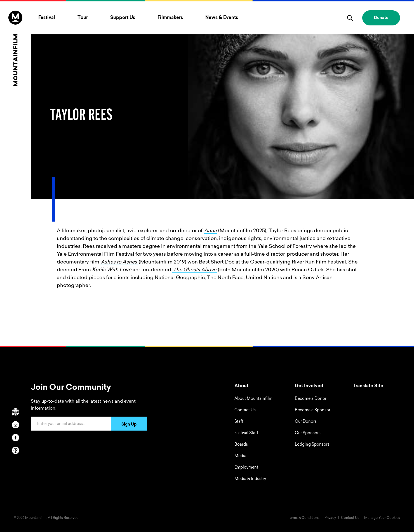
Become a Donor (311, 399)
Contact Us (245, 410)
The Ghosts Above (195, 270)
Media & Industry (250, 479)
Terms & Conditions (304, 518)
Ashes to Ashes (119, 262)
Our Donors (306, 422)
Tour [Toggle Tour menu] (83, 18)
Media (240, 456)
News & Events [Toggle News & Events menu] (222, 18)
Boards (241, 445)
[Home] (15, 48)
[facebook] (15, 438)
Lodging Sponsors (312, 445)
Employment (246, 468)
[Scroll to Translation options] (15, 412)
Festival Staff (246, 433)
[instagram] (15, 425)
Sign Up (129, 425)
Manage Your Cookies (382, 518)
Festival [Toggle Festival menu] (47, 18)
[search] (350, 18)
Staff (239, 422)
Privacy (330, 518)
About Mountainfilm (253, 399)
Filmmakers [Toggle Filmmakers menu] (170, 18)
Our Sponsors (308, 433)
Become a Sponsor (313, 410)
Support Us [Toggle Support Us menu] (123, 18)
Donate (381, 18)
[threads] (15, 450)
